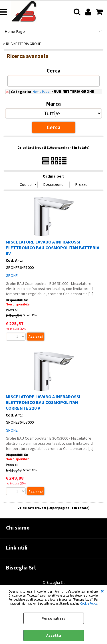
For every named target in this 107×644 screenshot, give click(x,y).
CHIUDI (102, 591)
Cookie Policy (89, 603)
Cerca (53, 71)
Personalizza (53, 618)
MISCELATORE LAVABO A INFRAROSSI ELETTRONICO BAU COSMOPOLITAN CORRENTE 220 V (43, 402)
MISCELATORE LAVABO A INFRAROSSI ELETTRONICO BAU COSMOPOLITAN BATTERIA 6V (53, 247)
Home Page (15, 31)
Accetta (54, 635)
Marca (53, 104)
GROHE (12, 275)
